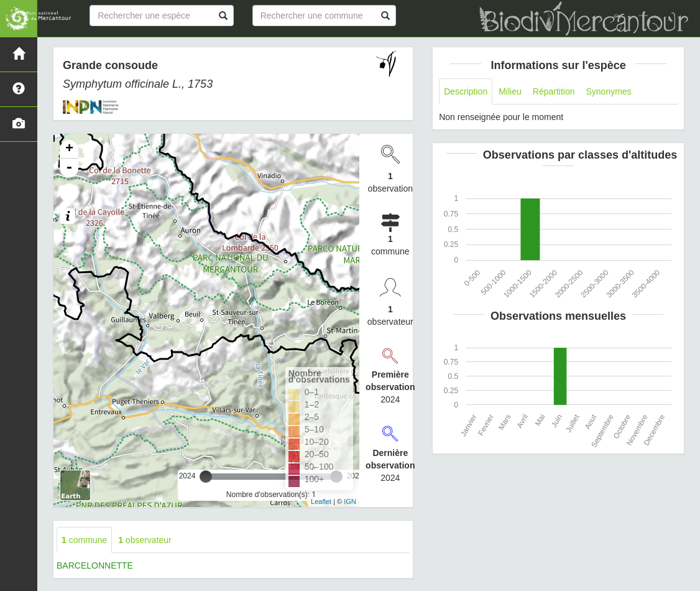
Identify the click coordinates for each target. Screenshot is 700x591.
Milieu (510, 91)
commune (84, 540)
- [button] (69, 168)
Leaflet (321, 501)
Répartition (554, 91)
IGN (350, 501)
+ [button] (69, 149)
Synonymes (608, 91)
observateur (145, 540)
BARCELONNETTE (95, 565)
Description (466, 91)
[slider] (206, 477)
